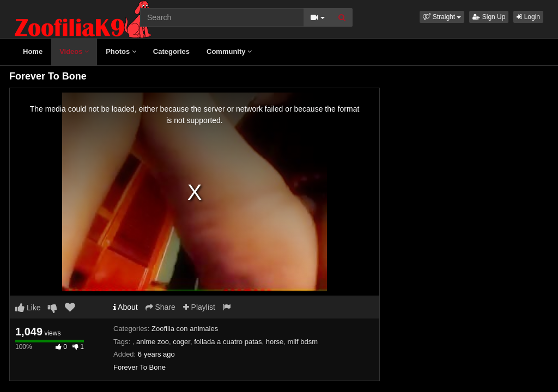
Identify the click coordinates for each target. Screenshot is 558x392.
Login (528, 17)
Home (33, 51)
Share (160, 307)
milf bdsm (303, 342)
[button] (442, 17)
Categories (171, 51)
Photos (121, 51)
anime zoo (153, 342)
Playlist (199, 307)
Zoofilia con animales (185, 329)
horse (275, 342)
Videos (74, 51)
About (126, 307)
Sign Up (489, 17)
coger (181, 342)
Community (229, 51)
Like (28, 308)
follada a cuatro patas (228, 342)
